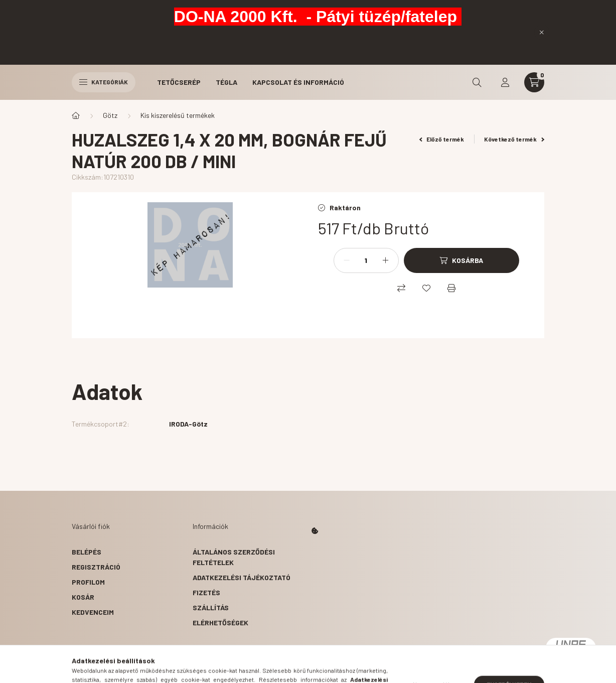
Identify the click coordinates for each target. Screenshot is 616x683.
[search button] (477, 82)
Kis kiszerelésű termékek (178, 115)
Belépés (87, 552)
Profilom (88, 582)
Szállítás (211, 607)
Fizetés (206, 592)
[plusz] (386, 260)
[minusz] (347, 260)
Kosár (83, 597)
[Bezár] (542, 32)
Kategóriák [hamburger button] (104, 82)
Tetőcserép (179, 82)
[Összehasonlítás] (401, 288)
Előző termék (442, 139)
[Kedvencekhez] (426, 288)
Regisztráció (96, 567)
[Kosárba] (461, 260)
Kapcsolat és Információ (298, 82)
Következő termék (514, 139)
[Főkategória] (76, 115)
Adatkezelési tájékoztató (242, 577)
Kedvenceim (93, 612)
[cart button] (534, 82)
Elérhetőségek (220, 623)
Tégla (226, 82)
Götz (110, 115)
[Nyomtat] (451, 288)
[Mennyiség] (366, 260)
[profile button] (505, 82)
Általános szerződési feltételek (234, 557)
